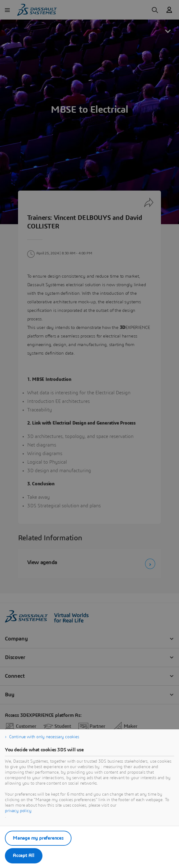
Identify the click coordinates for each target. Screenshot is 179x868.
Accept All (24, 855)
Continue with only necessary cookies (44, 737)
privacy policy (18, 811)
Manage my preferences (38, 838)
